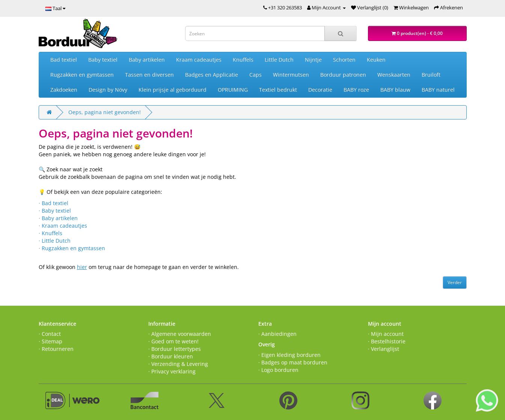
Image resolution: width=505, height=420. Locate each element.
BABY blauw (395, 90)
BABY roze (356, 90)
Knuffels (243, 60)
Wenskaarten (394, 75)
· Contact (50, 334)
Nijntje (313, 60)
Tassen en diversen (149, 75)
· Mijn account (386, 334)
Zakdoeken (64, 90)
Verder (455, 282)
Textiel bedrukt (278, 90)
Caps (256, 75)
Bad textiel (64, 60)
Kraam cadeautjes (199, 60)
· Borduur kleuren (171, 356)
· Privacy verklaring (172, 371)
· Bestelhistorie (387, 341)
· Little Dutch (55, 241)
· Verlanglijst (384, 349)
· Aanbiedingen (277, 334)
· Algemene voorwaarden (180, 334)
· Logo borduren (278, 370)
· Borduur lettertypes (175, 349)
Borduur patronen (343, 75)
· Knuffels (50, 233)
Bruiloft (431, 75)
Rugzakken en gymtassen (82, 75)
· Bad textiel (54, 203)
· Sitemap (50, 341)
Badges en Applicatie (212, 75)
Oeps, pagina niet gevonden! (105, 112)
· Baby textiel (55, 211)
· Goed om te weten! (173, 341)
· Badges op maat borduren (293, 362)
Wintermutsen (291, 75)
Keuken (376, 60)
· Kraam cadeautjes (63, 226)
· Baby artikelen (58, 218)
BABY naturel (438, 90)
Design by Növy (108, 90)
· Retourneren (56, 349)
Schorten (344, 60)
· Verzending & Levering (178, 364)
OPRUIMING (233, 90)
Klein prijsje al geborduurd (173, 90)
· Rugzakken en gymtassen (72, 248)
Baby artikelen (147, 60)
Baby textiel (103, 60)
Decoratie (320, 90)
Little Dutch (279, 60)
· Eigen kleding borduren (289, 355)
